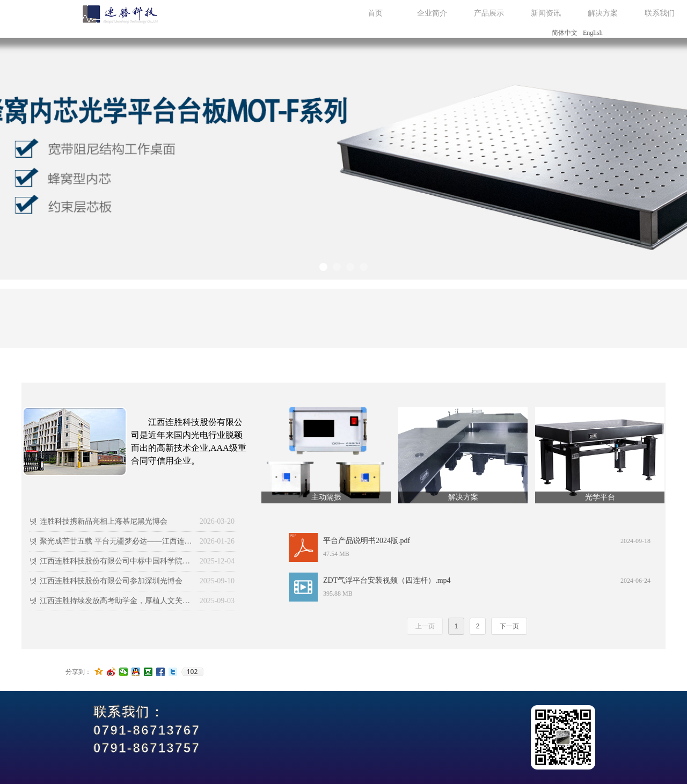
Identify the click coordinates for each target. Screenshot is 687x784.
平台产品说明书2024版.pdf (367, 541)
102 (192, 672)
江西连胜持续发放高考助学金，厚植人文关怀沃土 (117, 601)
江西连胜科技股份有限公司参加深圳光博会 (111, 581)
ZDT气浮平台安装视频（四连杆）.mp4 (387, 580)
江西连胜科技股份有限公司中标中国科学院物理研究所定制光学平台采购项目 (117, 561)
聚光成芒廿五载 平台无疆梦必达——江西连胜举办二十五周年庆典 (117, 541)
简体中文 (565, 33)
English (593, 33)
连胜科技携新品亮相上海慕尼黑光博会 (104, 521)
